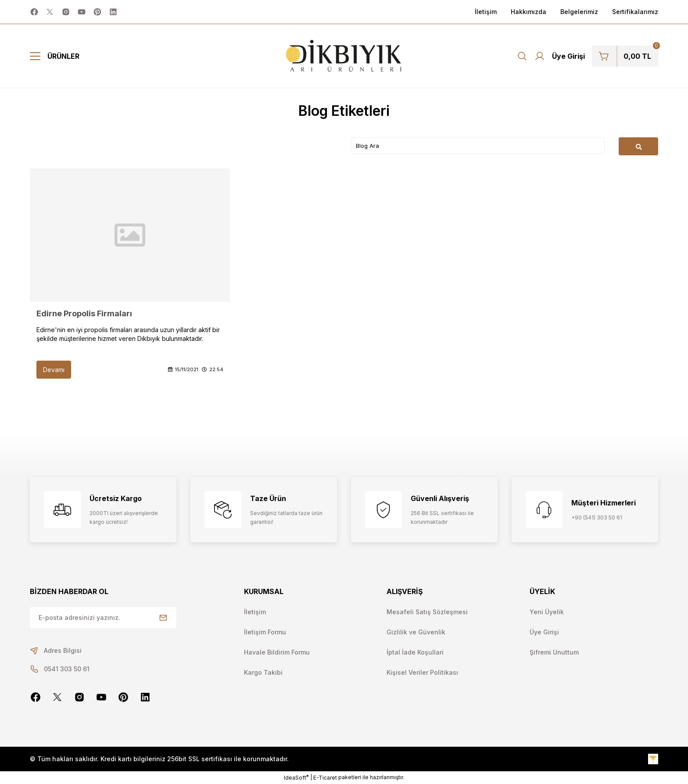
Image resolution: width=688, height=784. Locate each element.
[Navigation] (55, 56)
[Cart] (625, 56)
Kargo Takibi (263, 672)
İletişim (255, 612)
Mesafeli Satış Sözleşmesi (427, 612)
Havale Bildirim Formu (277, 652)
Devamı (54, 370)
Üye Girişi (544, 632)
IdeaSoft (296, 777)
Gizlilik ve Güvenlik (416, 632)
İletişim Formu (265, 632)
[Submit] (163, 618)
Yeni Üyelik (547, 612)
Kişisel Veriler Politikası (422, 672)
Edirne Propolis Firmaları (84, 313)
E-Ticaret (325, 778)
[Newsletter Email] (103, 618)
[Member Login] (560, 56)
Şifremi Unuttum (554, 652)
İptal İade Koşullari (415, 652)
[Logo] (344, 56)
